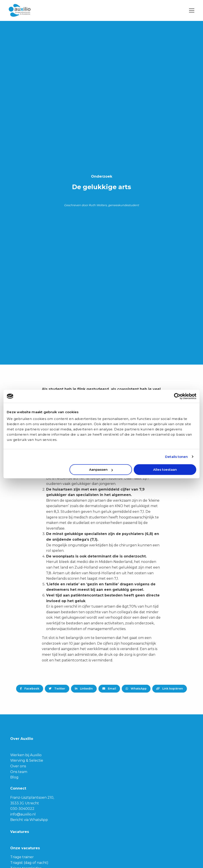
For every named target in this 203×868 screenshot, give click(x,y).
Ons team (19, 772)
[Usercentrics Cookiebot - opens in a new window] (177, 396)
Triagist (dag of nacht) (29, 863)
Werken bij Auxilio (26, 755)
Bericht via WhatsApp (29, 820)
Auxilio (30, 10)
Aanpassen (101, 470)
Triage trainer (22, 857)
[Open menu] (190, 10)
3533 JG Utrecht (25, 803)
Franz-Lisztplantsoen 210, (32, 798)
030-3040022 (22, 809)
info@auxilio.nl (23, 814)
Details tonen (176, 457)
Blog (14, 777)
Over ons (18, 766)
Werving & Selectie (27, 760)
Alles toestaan (165, 470)
